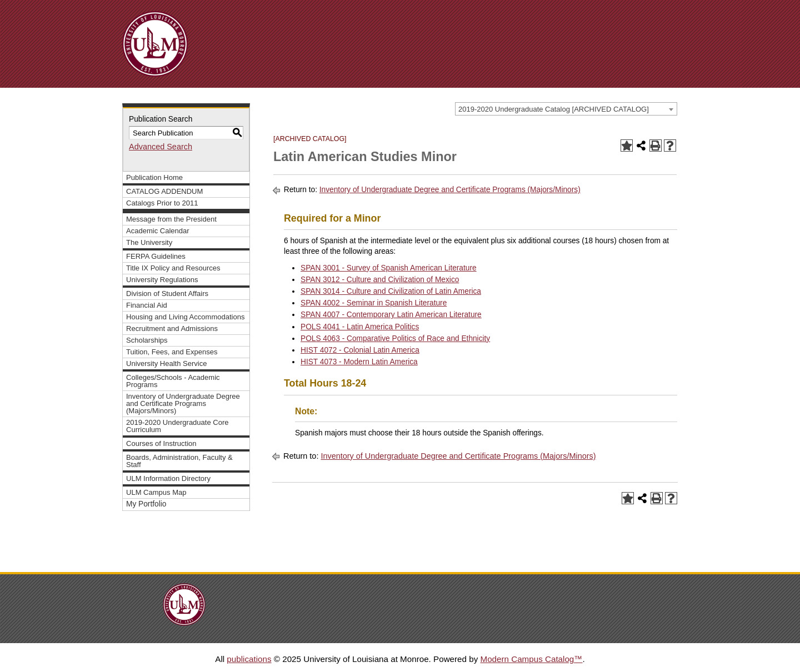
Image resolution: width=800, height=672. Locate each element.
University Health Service (166, 363)
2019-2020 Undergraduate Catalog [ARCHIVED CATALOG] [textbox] (554, 109)
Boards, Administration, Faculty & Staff (179, 461)
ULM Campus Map (156, 492)
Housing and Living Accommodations (185, 317)
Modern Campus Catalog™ (531, 659)
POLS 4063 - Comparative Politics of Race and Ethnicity (395, 338)
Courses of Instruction (161, 443)
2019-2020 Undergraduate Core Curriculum (177, 426)
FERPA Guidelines (156, 256)
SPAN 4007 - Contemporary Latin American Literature (391, 315)
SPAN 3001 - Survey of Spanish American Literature (389, 268)
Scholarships (147, 340)
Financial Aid (147, 305)
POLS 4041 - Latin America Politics (360, 327)
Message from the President (171, 219)
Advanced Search (161, 147)
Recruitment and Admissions (172, 329)
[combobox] (566, 109)
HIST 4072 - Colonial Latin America (360, 350)
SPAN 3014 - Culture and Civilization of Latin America (391, 291)
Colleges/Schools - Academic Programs (173, 381)
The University (149, 242)
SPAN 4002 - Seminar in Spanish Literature (374, 303)
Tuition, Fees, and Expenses (172, 352)
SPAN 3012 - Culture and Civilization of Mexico (380, 280)
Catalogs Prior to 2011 (162, 203)
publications (249, 659)
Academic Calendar (158, 231)
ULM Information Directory (168, 478)
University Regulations (162, 280)
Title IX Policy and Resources (173, 268)
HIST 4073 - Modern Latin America (359, 362)
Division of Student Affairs (167, 294)
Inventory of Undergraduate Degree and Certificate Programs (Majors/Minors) (183, 403)
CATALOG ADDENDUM (164, 191)
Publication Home (154, 177)
